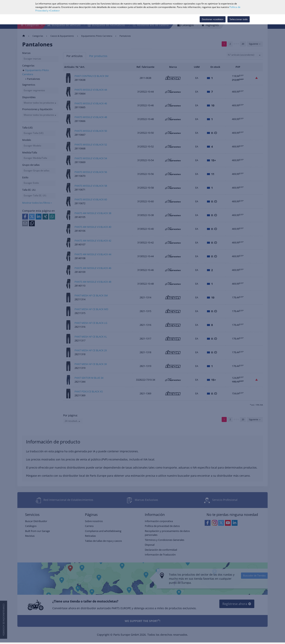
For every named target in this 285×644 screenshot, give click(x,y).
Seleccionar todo (239, 19)
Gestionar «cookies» (213, 19)
